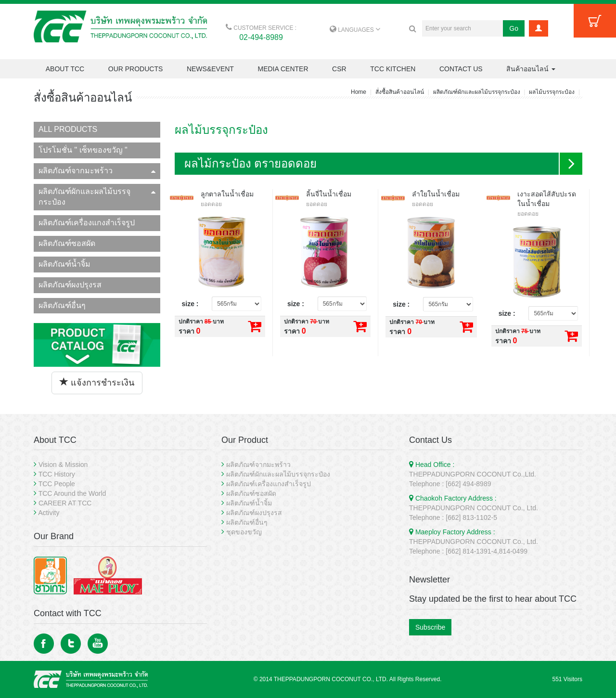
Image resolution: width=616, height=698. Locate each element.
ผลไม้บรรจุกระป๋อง (552, 92)
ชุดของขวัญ (244, 532)
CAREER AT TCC (65, 503)
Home (359, 92)
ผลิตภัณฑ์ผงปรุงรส (70, 285)
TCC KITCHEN (393, 69)
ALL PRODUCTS (68, 129)
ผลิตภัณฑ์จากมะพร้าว (97, 171)
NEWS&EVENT (210, 69)
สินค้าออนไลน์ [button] (531, 69)
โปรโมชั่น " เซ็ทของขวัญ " (83, 150)
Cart (595, 21)
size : (190, 304)
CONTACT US (461, 69)
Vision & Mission (63, 465)
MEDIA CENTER (283, 69)
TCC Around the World (72, 493)
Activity (49, 513)
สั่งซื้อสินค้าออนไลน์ (400, 92)
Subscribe (430, 627)
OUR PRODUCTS (136, 69)
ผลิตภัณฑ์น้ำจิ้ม (64, 264)
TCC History (57, 474)
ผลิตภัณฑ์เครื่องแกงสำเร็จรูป (87, 223)
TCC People (57, 484)
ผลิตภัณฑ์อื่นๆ (62, 305)
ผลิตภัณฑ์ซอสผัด (67, 243)
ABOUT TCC (65, 69)
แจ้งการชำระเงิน (97, 382)
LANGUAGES (355, 30)
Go (514, 28)
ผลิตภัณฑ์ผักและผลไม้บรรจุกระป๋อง (477, 92)
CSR (339, 69)
